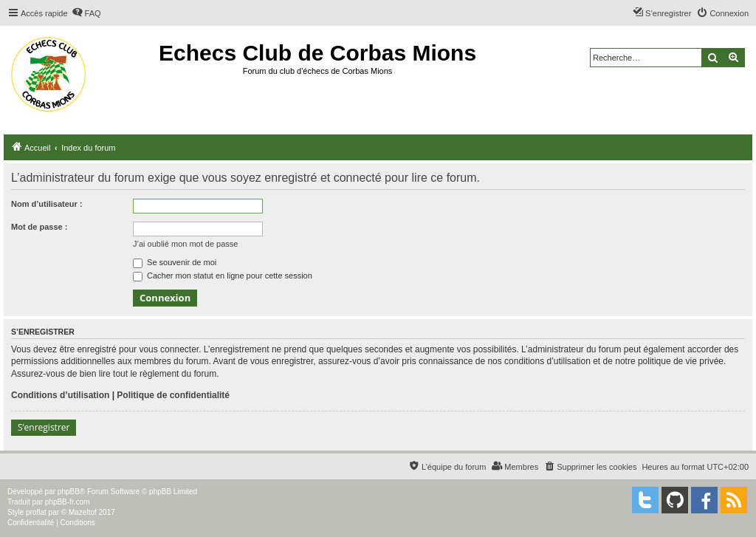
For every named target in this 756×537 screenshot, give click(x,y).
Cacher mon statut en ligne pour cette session (223, 276)
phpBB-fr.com (68, 502)
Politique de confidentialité (173, 395)
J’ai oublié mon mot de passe (185, 244)
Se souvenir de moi (175, 262)
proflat (36, 512)
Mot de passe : (39, 227)
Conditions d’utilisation (60, 395)
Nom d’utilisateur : (47, 204)
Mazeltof (83, 512)
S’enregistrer (44, 427)
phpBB (69, 492)
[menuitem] (86, 13)
